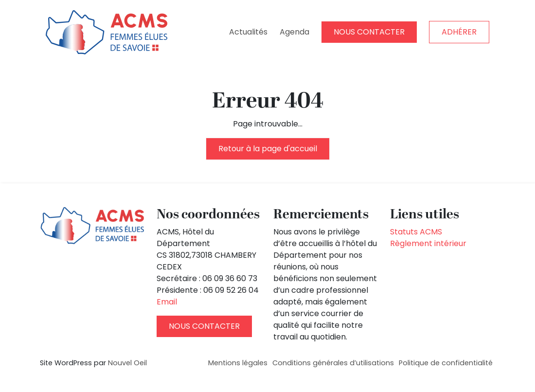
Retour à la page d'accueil (268, 149)
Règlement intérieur (428, 243)
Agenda (294, 32)
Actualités (248, 32)
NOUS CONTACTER (369, 32)
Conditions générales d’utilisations (333, 363)
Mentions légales (238, 363)
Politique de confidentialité (446, 363)
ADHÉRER (459, 32)
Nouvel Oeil (127, 363)
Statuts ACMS (416, 232)
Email (167, 302)
